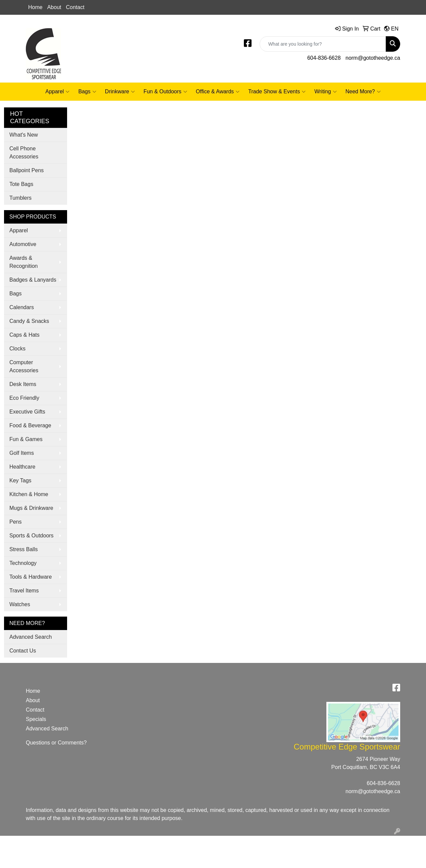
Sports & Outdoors (32, 536)
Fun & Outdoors (165, 92)
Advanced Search (31, 637)
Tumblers (20, 198)
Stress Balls (23, 549)
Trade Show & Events (277, 92)
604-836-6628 (324, 58)
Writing (326, 92)
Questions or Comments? (56, 743)
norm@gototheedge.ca (373, 58)
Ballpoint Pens (26, 170)
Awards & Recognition (24, 262)
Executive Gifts (27, 412)
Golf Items (22, 453)
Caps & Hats (24, 335)
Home (35, 7)
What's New (24, 135)
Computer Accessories (24, 366)
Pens (15, 522)
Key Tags (20, 480)
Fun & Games (26, 439)
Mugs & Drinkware (31, 508)
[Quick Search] (323, 44)
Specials (36, 719)
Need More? (363, 92)
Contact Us (23, 651)
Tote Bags (21, 184)
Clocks (17, 349)
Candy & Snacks (29, 321)
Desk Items (23, 384)
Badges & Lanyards (33, 280)
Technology (23, 563)
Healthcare (22, 467)
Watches (20, 604)
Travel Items (24, 591)
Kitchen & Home (29, 494)
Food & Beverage (30, 425)
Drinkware (120, 92)
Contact (75, 7)
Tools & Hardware (31, 577)
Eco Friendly (24, 398)
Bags (87, 92)
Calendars (22, 307)
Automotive (23, 244)
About (54, 7)
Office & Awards (218, 92)
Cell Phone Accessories (24, 153)
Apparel (57, 92)
